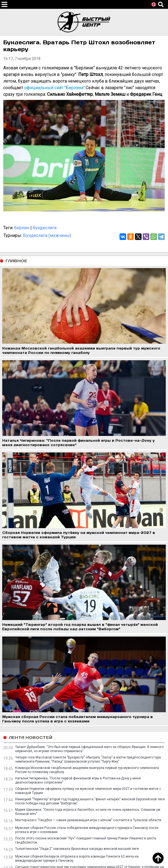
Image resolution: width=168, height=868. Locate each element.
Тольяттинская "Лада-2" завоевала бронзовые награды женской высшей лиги (77, 849)
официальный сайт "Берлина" (55, 88)
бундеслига (45, 228)
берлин (22, 228)
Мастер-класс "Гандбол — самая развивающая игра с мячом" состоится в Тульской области (88, 820)
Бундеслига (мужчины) (47, 235)
